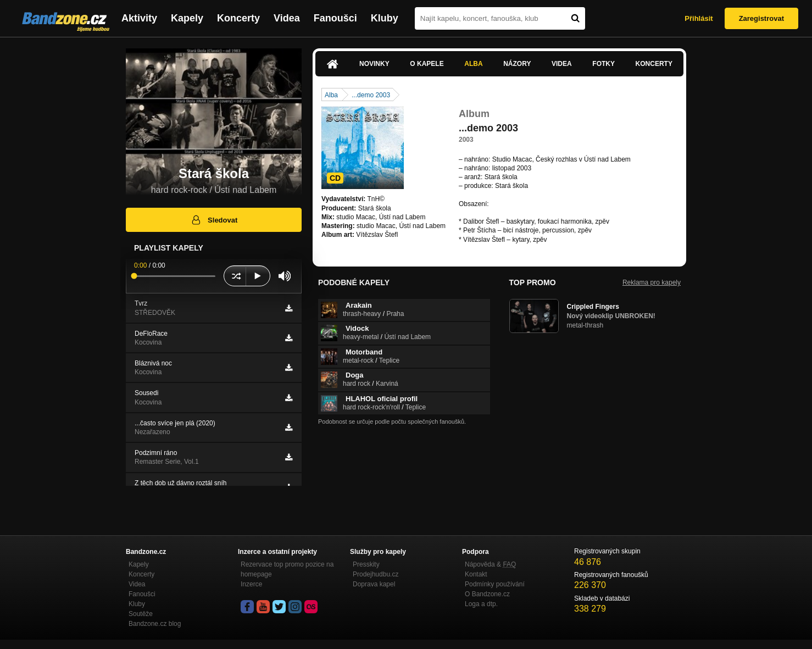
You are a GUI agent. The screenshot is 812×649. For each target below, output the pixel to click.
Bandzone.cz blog (155, 624)
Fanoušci (335, 18)
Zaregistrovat (761, 18)
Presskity (366, 564)
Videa (287, 18)
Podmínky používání (495, 584)
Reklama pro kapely (652, 282)
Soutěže (141, 614)
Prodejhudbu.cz (376, 574)
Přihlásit (699, 18)
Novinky (374, 64)
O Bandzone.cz (487, 594)
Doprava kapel (374, 584)
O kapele (427, 64)
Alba (473, 64)
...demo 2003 (371, 95)
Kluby (385, 18)
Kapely (187, 18)
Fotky (604, 64)
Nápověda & (490, 564)
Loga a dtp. (481, 604)
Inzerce (251, 584)
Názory (517, 64)
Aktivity (139, 18)
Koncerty (238, 18)
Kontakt (476, 574)
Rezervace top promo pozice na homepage (287, 569)
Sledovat (214, 220)
